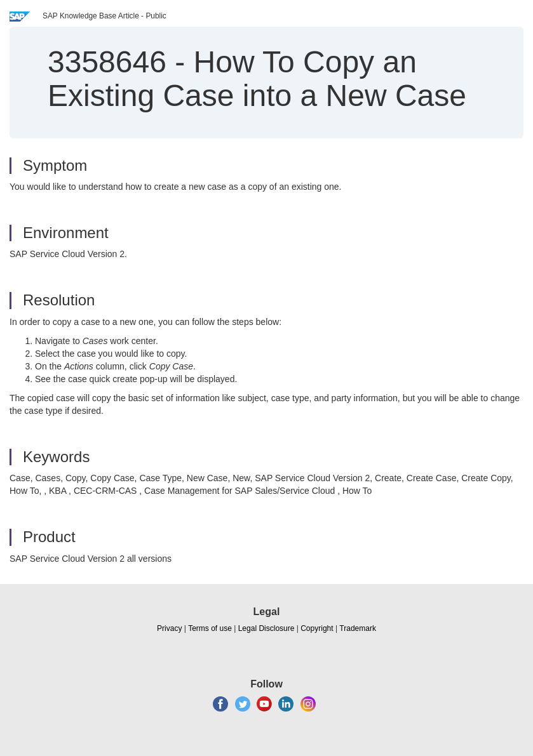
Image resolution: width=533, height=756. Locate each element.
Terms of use (210, 628)
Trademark (358, 628)
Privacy (169, 628)
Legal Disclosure (266, 628)
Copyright (317, 628)
